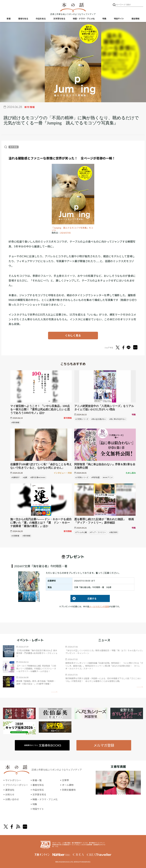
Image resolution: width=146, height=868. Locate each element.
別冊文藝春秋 (69, 790)
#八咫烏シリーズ (82, 419)
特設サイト (119, 19)
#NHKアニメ (108, 477)
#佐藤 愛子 (15, 477)
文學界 (65, 780)
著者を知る (23, 19)
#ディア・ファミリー (98, 532)
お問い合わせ (12, 799)
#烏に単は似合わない (118, 419)
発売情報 (14, 147)
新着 (9, 19)
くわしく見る (73, 335)
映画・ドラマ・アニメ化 (84, 19)
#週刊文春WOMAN (38, 477)
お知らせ (10, 794)
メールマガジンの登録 (99, 607)
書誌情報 (135, 19)
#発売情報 (15, 423)
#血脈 (25, 477)
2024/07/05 (65, 233)
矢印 (54, 692)
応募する (83, 599)
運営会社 (10, 790)
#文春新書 (15, 536)
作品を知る (41, 19)
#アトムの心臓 (81, 532)
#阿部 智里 (95, 477)
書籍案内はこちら (43, 745)
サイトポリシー (13, 780)
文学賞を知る (59, 19)
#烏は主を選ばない (99, 419)
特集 (104, 19)
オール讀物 (68, 785)
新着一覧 (37, 780)
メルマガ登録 (104, 745)
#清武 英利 (113, 532)
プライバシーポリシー (17, 785)
